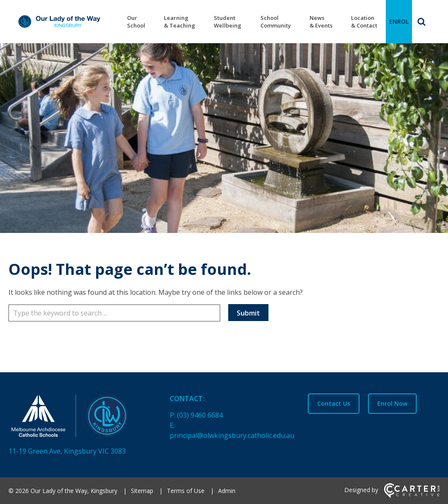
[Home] (74, 418)
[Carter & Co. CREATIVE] (412, 496)
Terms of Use (186, 491)
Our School (136, 22)
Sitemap (142, 491)
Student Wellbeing (228, 22)
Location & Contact (364, 22)
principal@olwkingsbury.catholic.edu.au (232, 435)
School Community (276, 22)
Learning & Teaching (180, 22)
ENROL (399, 21)
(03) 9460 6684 (200, 415)
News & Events (321, 22)
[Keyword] (114, 313)
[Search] (422, 22)
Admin (227, 491)
